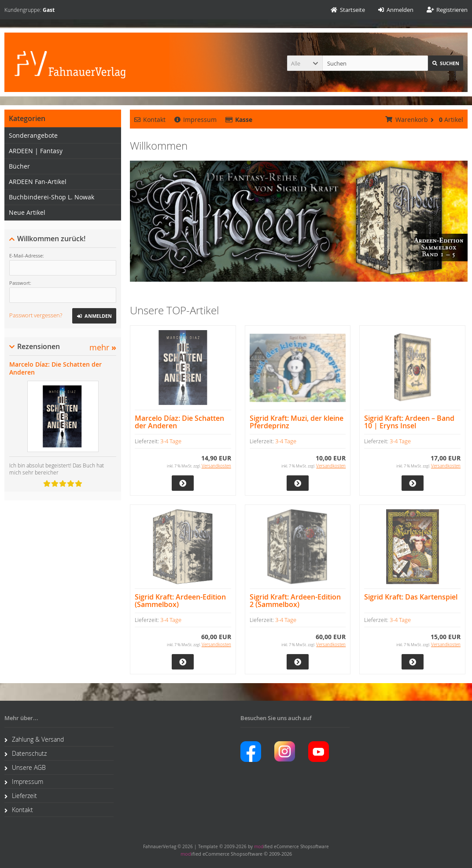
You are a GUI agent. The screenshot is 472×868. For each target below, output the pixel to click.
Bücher (19, 166)
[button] (305, 63)
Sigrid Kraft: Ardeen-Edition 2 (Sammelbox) (295, 601)
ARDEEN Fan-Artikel (38, 182)
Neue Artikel (27, 212)
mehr (103, 348)
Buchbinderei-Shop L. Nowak (52, 197)
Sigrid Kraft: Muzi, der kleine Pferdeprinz (297, 422)
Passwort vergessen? (36, 315)
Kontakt (150, 120)
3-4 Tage (171, 441)
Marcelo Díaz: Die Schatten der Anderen (179, 422)
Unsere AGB (25, 767)
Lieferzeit (21, 796)
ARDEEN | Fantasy (36, 151)
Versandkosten (216, 466)
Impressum (195, 120)
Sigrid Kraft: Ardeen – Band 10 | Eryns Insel (409, 422)
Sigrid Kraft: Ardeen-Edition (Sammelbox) (180, 601)
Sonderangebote (33, 135)
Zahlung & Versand (34, 739)
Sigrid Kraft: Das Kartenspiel (411, 597)
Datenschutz (26, 753)
